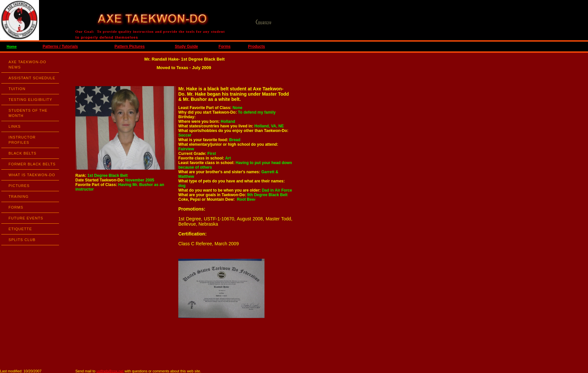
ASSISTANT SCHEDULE (32, 78)
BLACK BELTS (22, 153)
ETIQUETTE (20, 229)
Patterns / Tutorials (60, 47)
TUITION (17, 89)
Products (256, 47)
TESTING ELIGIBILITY (30, 100)
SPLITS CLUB (22, 240)
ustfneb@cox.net (110, 371)
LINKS (15, 126)
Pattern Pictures (129, 47)
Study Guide (186, 47)
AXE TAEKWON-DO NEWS (27, 65)
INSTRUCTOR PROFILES (22, 140)
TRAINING (19, 196)
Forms (225, 47)
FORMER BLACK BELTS (32, 164)
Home (12, 47)
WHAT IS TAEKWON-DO (32, 175)
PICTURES (19, 186)
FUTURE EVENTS (26, 218)
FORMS (16, 207)
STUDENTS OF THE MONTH (28, 113)
